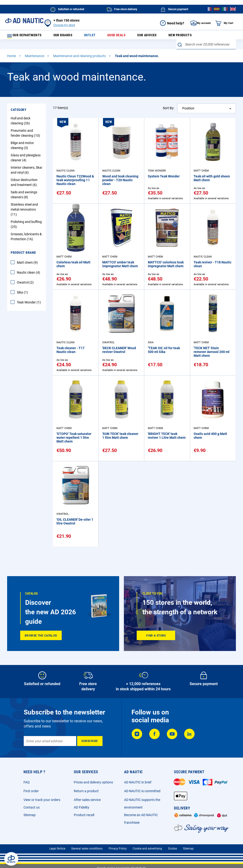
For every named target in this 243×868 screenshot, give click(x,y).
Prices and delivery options (93, 782)
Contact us (32, 807)
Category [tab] (19, 113)
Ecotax (173, 849)
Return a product (86, 791)
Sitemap (30, 815)
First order (31, 791)
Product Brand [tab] (23, 256)
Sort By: (168, 111)
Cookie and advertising (147, 849)
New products (171, 36)
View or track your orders (42, 800)
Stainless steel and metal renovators (24, 212)
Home (12, 59)
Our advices (141, 36)
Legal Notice (57, 849)
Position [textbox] (188, 111)
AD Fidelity (82, 807)
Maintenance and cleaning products (80, 59)
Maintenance (35, 59)
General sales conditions (87, 849)
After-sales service (87, 800)
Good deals (114, 36)
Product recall (84, 815)
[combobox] (206, 47)
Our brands (68, 36)
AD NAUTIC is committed (142, 791)
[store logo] (24, 21)
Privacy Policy (118, 849)
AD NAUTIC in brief (138, 782)
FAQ (27, 782)
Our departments (27, 36)
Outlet (91, 36)
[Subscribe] (90, 741)
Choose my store (64, 25)
